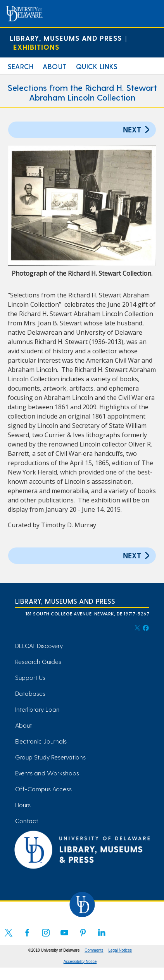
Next (137, 129)
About (55, 66)
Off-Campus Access (43, 789)
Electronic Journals (41, 741)
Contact (27, 821)
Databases (30, 693)
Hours (23, 805)
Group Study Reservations (50, 757)
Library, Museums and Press (66, 38)
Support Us (30, 677)
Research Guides (38, 661)
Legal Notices (120, 950)
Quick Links (97, 66)
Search (21, 66)
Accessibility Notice (80, 962)
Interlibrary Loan (37, 709)
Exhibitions (36, 47)
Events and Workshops (47, 773)
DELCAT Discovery (39, 646)
